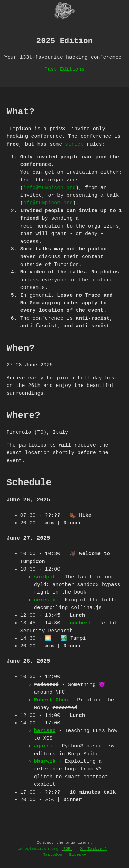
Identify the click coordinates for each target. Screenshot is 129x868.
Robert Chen (51, 699)
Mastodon (52, 854)
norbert (80, 622)
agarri (43, 745)
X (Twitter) (93, 848)
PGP (67, 848)
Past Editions (64, 69)
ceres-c (45, 599)
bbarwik (45, 761)
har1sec (45, 730)
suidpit (45, 576)
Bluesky (78, 854)
